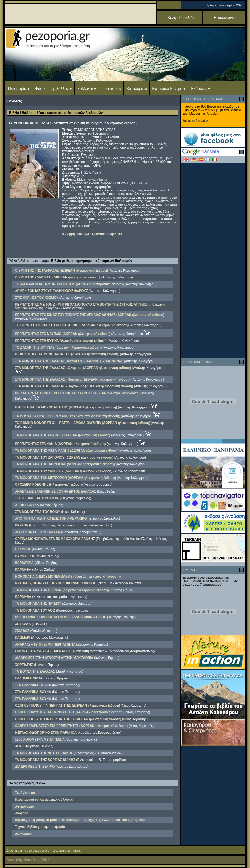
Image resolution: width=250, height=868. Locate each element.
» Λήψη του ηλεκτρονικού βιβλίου (92, 234)
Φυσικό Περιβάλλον (52, 89)
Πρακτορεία (112, 89)
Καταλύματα (137, 89)
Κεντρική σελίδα (181, 18)
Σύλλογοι (85, 89)
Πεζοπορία (17, 89)
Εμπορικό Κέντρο (167, 89)
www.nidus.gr (98, 180)
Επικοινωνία (224, 18)
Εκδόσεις (199, 89)
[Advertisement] (213, 261)
